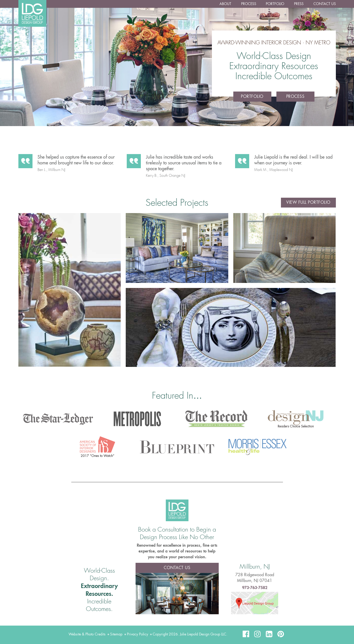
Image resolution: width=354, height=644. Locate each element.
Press (299, 4)
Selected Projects (177, 203)
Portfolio (276, 4)
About (226, 4)
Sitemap (116, 634)
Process (249, 4)
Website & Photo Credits (87, 634)
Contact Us (325, 4)
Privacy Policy (138, 634)
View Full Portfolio (308, 203)
